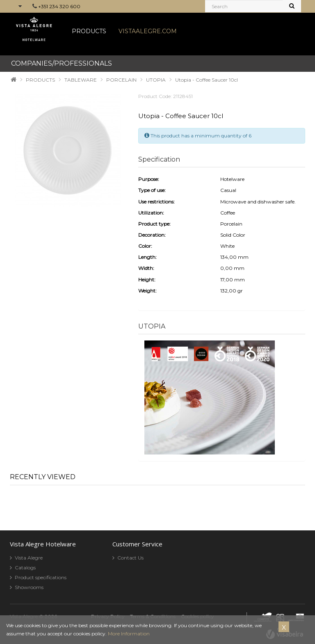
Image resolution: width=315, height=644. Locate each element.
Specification (159, 159)
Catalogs (25, 567)
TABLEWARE (81, 80)
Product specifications (41, 577)
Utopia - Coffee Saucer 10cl (207, 80)
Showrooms (29, 587)
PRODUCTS (89, 31)
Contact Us (130, 558)
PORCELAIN (121, 80)
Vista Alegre (29, 558)
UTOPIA (156, 80)
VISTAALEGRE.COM (148, 31)
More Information (129, 634)
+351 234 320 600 (59, 6)
